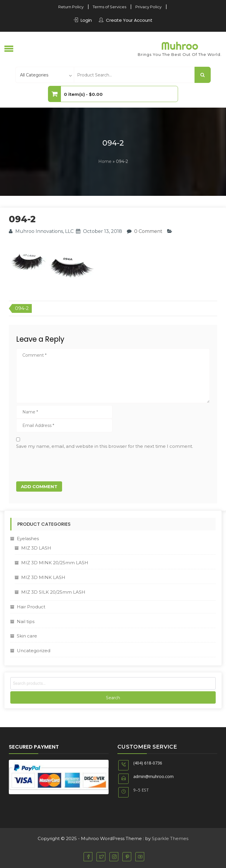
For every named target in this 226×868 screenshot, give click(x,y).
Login (86, 20)
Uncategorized (34, 651)
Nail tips (26, 621)
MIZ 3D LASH (36, 548)
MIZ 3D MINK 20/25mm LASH (55, 563)
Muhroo (180, 46)
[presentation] (56, 464)
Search (113, 698)
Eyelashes (28, 539)
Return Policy (71, 7)
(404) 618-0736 (148, 763)
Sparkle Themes (170, 838)
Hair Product (31, 607)
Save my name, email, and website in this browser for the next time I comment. (105, 446)
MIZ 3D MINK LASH (43, 577)
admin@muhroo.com (153, 776)
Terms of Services (109, 7)
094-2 (22, 308)
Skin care (27, 636)
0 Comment (148, 231)
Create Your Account (129, 20)
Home (105, 161)
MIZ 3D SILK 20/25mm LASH (53, 592)
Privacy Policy (148, 7)
